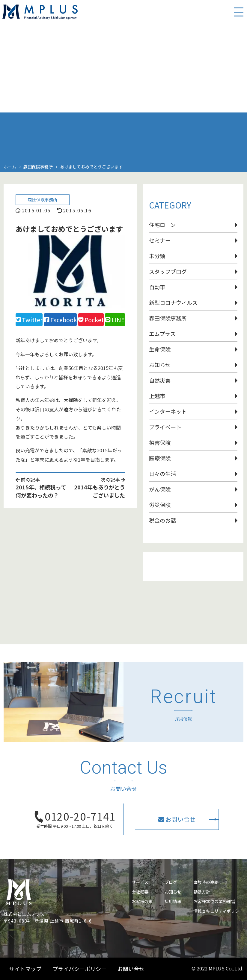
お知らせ (160, 365)
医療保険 (160, 458)
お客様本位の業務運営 (214, 901)
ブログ (171, 882)
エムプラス (162, 334)
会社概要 (140, 892)
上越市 (157, 396)
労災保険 (160, 505)
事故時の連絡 (206, 882)
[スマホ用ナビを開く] (235, 18)
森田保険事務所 (44, 201)
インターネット (168, 411)
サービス (140, 882)
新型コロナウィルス (173, 302)
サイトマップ (25, 969)
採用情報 (173, 901)
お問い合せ (131, 969)
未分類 (157, 256)
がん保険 (160, 489)
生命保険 (160, 349)
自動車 (157, 287)
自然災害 (160, 380)
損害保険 (160, 442)
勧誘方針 (202, 892)
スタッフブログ (168, 271)
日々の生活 (162, 474)
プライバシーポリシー (79, 969)
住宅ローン (162, 225)
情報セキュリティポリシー (218, 911)
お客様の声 (142, 901)
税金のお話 (162, 520)
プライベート (165, 427)
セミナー (160, 240)
